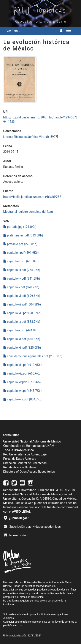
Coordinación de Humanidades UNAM (29, 446)
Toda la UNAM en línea (18, 450)
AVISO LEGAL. (22, 512)
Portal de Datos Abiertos (20, 459)
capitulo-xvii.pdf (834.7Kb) (23, 399)
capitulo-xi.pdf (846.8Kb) (22, 339)
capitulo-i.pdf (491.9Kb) (21, 253)
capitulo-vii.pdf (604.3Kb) (22, 304)
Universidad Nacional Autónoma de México (32, 441)
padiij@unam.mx (13, 625)
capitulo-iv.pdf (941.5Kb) (22, 279)
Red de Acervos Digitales (20, 467)
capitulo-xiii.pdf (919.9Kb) (22, 365)
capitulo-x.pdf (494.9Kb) (21, 330)
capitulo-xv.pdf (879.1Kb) (22, 382)
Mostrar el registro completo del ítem (28, 212)
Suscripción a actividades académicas (32, 527)
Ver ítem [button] (13, 31)
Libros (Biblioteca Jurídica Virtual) (26, 137)
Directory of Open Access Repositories (29, 472)
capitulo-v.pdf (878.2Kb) (21, 287)
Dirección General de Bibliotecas (25, 463)
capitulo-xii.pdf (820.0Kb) (22, 348)
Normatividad (16, 535)
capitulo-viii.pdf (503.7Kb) (22, 313)
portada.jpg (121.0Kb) (20, 227)
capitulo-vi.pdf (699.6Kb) (22, 296)
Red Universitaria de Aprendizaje (25, 454)
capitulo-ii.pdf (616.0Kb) (21, 261)
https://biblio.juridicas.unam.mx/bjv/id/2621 (33, 197)
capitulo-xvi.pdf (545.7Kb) (22, 391)
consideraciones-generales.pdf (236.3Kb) (33, 356)
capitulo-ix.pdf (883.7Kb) (22, 322)
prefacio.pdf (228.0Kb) (20, 244)
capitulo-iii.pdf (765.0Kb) (22, 270)
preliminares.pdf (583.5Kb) (23, 235)
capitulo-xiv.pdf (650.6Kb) (22, 373)
